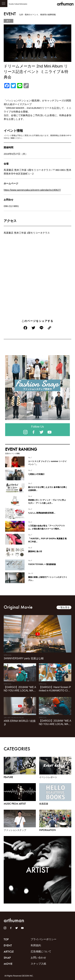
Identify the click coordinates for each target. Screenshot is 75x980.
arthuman (65, 4)
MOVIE (8, 964)
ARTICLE (9, 952)
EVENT (8, 945)
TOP (6, 939)
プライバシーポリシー (44, 939)
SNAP (7, 958)
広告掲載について (41, 951)
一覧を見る (64, 607)
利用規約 (36, 945)
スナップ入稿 (38, 964)
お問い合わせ (38, 958)
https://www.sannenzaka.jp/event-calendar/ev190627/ (32, 190)
